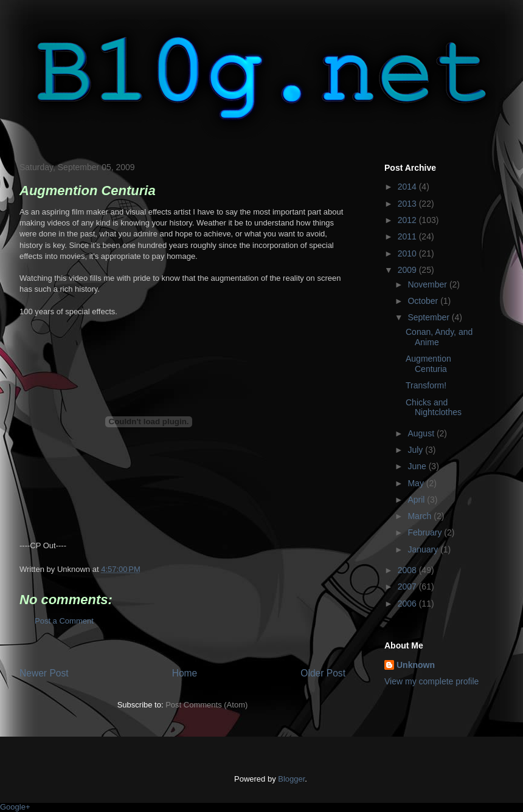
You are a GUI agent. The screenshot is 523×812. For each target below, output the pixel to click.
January (424, 549)
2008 (408, 570)
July (416, 450)
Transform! (426, 385)
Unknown (416, 665)
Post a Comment (64, 621)
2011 (408, 236)
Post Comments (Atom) (206, 705)
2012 (408, 220)
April (417, 500)
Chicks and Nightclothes (434, 408)
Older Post (323, 673)
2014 (408, 187)
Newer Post (44, 673)
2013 (408, 204)
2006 (408, 604)
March (421, 516)
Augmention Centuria (428, 364)
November (428, 284)
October (424, 301)
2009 (408, 270)
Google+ (15, 807)
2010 (408, 253)
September (429, 317)
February (426, 532)
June (418, 466)
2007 (408, 587)
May (417, 483)
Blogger (291, 779)
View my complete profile (431, 681)
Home (185, 673)
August (422, 433)
